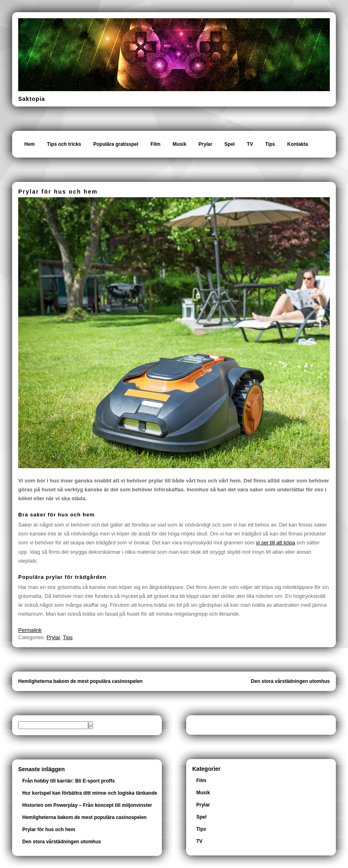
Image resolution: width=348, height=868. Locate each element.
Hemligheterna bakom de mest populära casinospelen (80, 681)
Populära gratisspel (116, 144)
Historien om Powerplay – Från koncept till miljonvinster (87, 805)
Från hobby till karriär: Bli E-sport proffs (69, 781)
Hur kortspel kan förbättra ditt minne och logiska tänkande (90, 793)
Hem (30, 144)
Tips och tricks (64, 144)
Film (156, 144)
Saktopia (32, 99)
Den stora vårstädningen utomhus (290, 681)
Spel (230, 144)
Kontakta (298, 144)
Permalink (30, 630)
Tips (270, 144)
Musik (180, 144)
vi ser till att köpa (275, 543)
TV (250, 144)
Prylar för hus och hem (49, 830)
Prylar (206, 144)
